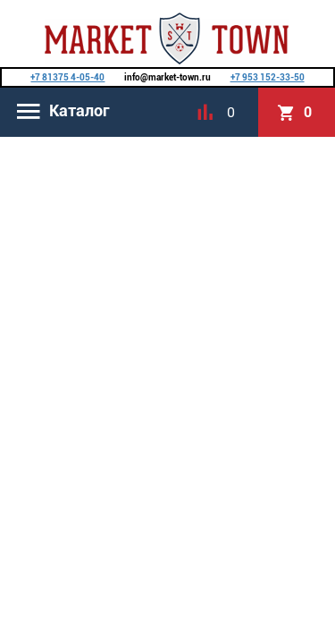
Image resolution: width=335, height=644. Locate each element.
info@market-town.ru (167, 77)
